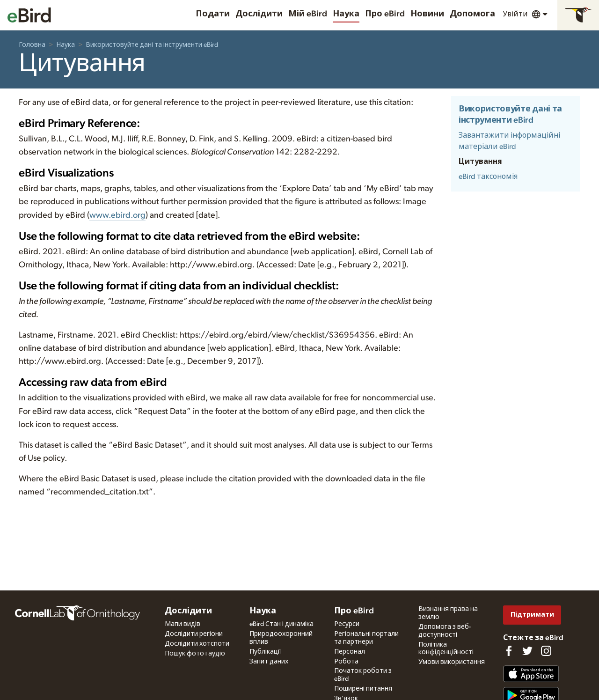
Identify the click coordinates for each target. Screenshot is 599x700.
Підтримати (532, 615)
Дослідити (259, 14)
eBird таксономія (488, 177)
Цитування (480, 162)
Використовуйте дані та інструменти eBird (152, 45)
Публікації (265, 652)
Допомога (472, 14)
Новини (427, 14)
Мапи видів (183, 624)
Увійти (515, 14)
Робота (346, 662)
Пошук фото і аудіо (195, 654)
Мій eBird (308, 14)
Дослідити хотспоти (197, 644)
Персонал (350, 652)
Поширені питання (363, 689)
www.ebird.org (117, 215)
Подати (213, 14)
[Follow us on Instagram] (546, 651)
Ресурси (347, 624)
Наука (346, 14)
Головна (32, 45)
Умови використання (452, 662)
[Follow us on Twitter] (527, 651)
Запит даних (269, 662)
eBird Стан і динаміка (281, 624)
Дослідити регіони (194, 634)
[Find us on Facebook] (509, 651)
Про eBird (385, 14)
